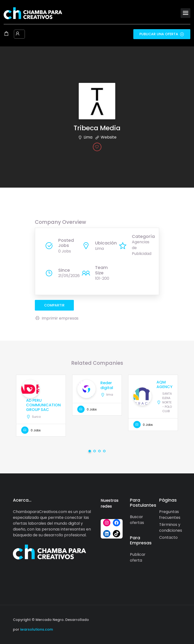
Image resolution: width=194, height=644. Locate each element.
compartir (54, 305)
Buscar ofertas (137, 520)
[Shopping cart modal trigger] (6, 34)
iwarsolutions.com (36, 629)
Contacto (168, 537)
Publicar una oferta (162, 34)
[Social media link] (177, 619)
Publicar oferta (138, 557)
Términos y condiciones (171, 527)
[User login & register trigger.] (18, 34)
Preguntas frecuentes (170, 515)
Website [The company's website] (109, 137)
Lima (88, 137)
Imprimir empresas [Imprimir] (57, 318)
